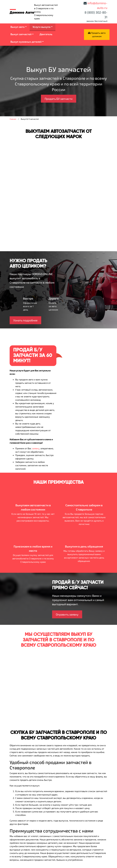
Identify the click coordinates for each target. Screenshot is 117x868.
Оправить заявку (67, 614)
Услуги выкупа (42, 27)
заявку (36, 448)
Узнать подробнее (25, 320)
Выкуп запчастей (21, 34)
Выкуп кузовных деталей (26, 42)
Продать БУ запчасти (59, 99)
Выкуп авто (18, 27)
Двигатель (46, 34)
